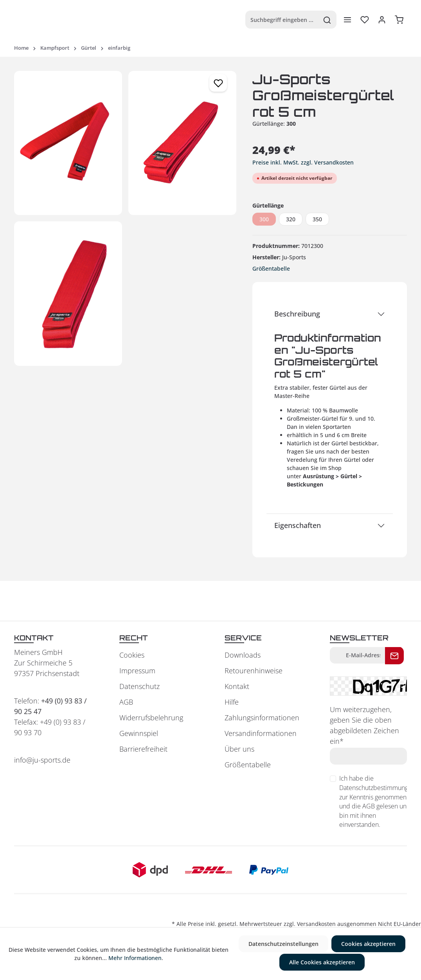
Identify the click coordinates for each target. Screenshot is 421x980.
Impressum (137, 671)
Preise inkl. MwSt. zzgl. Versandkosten (303, 162)
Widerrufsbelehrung (151, 718)
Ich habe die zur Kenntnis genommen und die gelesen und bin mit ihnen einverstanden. (377, 801)
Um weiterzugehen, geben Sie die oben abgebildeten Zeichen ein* (364, 725)
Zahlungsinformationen (262, 718)
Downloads (243, 655)
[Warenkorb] (399, 20)
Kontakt (237, 686)
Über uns (239, 749)
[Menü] (347, 20)
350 (317, 219)
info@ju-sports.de (42, 760)
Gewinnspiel (139, 733)
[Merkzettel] (365, 20)
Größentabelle (271, 269)
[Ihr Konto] (382, 20)
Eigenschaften (298, 525)
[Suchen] (327, 19)
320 (291, 219)
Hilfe (232, 702)
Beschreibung (297, 314)
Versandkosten (316, 924)
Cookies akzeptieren (368, 944)
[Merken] (218, 83)
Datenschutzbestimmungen (377, 788)
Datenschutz (139, 686)
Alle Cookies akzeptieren (322, 962)
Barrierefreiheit (143, 749)
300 (264, 219)
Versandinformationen (261, 733)
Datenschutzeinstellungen (283, 944)
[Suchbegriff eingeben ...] (282, 19)
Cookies (132, 655)
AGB (126, 702)
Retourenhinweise (254, 671)
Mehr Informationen (135, 958)
